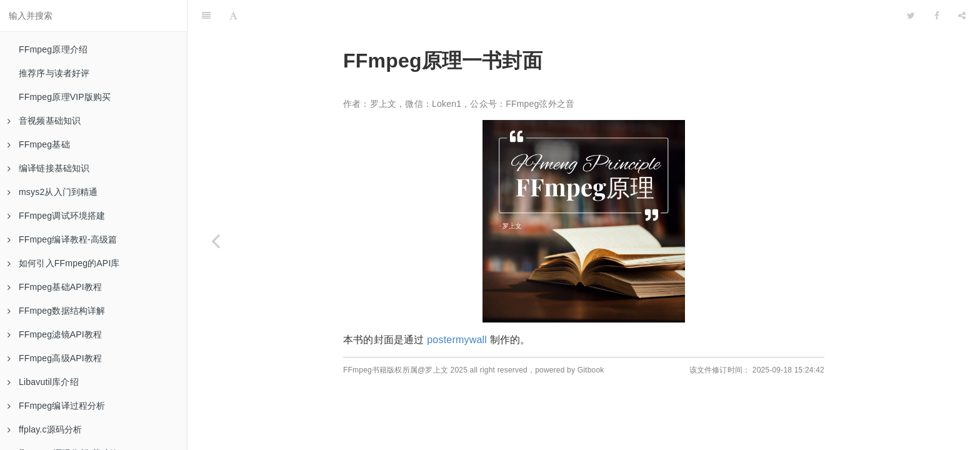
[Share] (962, 16)
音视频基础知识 (44, 121)
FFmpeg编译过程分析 (57, 406)
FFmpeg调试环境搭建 (57, 216)
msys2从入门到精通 (53, 192)
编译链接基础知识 (49, 168)
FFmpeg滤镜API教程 (55, 334)
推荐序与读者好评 (54, 73)
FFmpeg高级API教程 (55, 358)
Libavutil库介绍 (43, 382)
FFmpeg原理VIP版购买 (65, 97)
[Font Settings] (233, 16)
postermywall (457, 340)
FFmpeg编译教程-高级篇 (62, 239)
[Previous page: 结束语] (216, 241)
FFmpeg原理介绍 (53, 49)
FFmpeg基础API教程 (55, 287)
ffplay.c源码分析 (45, 429)
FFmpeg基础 (39, 144)
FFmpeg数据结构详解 (57, 311)
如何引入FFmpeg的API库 (64, 263)
